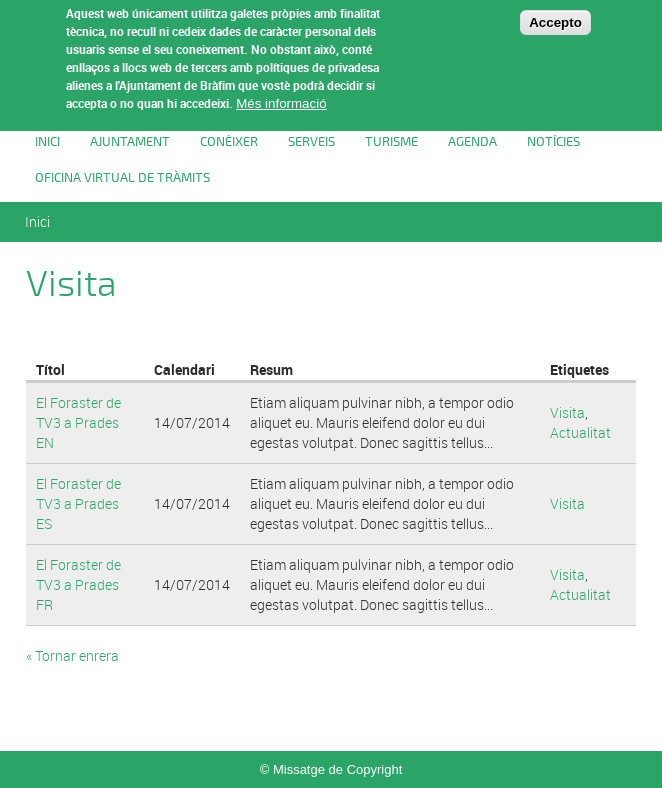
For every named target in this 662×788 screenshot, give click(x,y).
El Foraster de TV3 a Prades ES (78, 503)
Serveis (311, 142)
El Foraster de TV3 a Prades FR (78, 584)
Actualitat (580, 432)
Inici (47, 142)
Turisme (391, 142)
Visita (567, 412)
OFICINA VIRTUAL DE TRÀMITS (122, 178)
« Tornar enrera (72, 655)
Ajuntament (130, 142)
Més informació (281, 92)
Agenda (472, 142)
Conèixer (229, 142)
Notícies (553, 142)
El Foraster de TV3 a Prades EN (78, 422)
